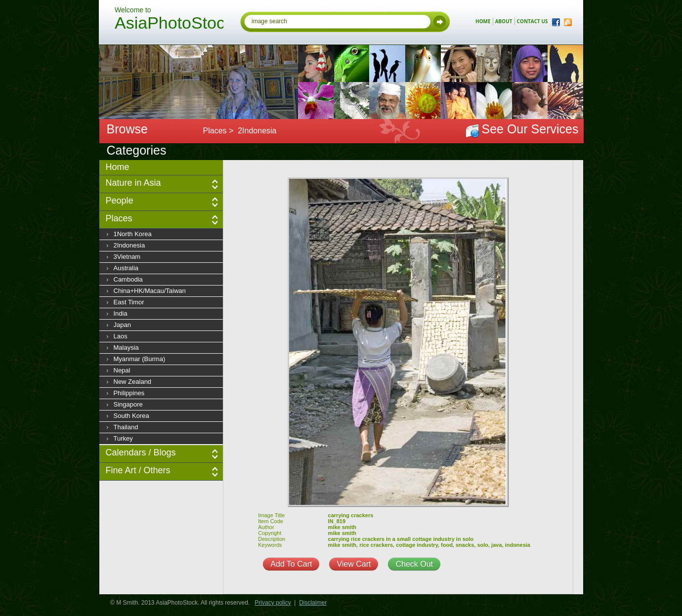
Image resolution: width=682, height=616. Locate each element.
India (121, 313)
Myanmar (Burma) (140, 359)
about (504, 21)
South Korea (131, 416)
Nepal (122, 370)
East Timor (129, 302)
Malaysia (126, 348)
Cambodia (128, 279)
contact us (533, 21)
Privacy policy (273, 603)
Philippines (129, 393)
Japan (122, 325)
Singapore (128, 404)
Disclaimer (313, 603)
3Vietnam (127, 257)
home (483, 21)
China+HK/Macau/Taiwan (150, 291)
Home (118, 167)
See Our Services (530, 129)
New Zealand (133, 382)
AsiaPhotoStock (169, 24)
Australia (126, 268)
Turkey (123, 438)
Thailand (126, 427)
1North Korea (133, 234)
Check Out (414, 564)
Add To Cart (291, 564)
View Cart (354, 564)
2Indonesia (129, 245)
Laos (121, 336)
